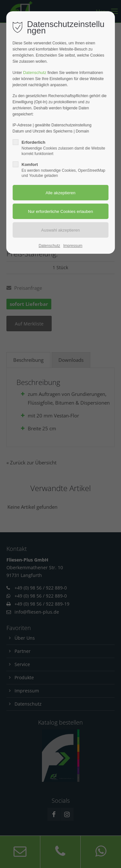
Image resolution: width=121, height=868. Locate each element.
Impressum (73, 246)
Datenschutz (35, 73)
